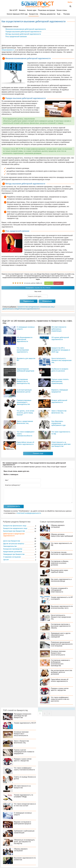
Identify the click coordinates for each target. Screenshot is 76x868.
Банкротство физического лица (15, 526)
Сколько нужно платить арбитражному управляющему (60, 381)
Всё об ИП (13, 10)
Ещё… (59, 14)
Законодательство (10, 546)
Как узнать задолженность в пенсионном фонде (61, 580)
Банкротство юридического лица (15, 528)
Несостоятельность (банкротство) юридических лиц (62, 360)
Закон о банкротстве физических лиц (21, 742)
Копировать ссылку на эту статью (38, 288)
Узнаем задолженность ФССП (25, 723)
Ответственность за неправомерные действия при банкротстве (61, 444)
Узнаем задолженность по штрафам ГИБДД (23, 796)
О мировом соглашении (12, 557)
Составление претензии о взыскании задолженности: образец (61, 626)
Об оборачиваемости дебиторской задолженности (25, 339)
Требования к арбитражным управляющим (24, 832)
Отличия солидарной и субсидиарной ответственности (59, 590)
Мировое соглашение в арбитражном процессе (22, 823)
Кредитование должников (13, 552)
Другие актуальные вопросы (14, 544)
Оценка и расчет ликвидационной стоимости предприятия (24, 752)
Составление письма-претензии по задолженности (62, 553)
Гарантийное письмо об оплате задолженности (60, 680)
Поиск (69, 6)
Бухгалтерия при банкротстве (14, 531)
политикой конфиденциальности (29, 513)
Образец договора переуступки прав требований (62, 535)
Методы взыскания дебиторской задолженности (23, 34)
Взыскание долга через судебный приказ (59, 571)
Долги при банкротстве (12, 541)
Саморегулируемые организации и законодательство (24, 402)
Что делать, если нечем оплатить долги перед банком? (25, 413)
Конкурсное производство (13, 549)
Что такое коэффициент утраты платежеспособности (24, 769)
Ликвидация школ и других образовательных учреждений (61, 635)
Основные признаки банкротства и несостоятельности (58, 653)
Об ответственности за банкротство (22, 787)
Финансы (22, 10)
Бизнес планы (62, 10)
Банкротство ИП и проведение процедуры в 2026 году (61, 350)
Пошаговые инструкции (47, 10)
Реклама (66, 14)
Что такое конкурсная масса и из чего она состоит (25, 805)
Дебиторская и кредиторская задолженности (14, 535)
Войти (69, 2)
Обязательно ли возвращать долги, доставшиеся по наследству (24, 842)
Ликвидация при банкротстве (14, 554)
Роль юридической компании (16, 37)
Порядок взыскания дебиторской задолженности (23, 32)
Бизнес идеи (32, 10)
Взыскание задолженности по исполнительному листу (62, 607)
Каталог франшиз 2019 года (17, 14)
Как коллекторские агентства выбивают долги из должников (61, 672)
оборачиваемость (8, 50)
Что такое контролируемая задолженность (23, 350)
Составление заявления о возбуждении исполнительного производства (60, 663)
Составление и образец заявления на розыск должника (60, 563)
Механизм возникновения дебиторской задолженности (25, 29)
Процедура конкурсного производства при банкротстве (23, 716)
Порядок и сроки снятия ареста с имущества (60, 689)
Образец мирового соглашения (58, 526)
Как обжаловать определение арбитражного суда (58, 423)
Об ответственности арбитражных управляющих (59, 329)
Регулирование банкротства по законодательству (23, 381)
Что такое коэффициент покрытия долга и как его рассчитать (60, 699)
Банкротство (34, 14)
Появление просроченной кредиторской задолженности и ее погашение (62, 644)
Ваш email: (38, 291)
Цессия (6, 560)
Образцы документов (48, 14)
